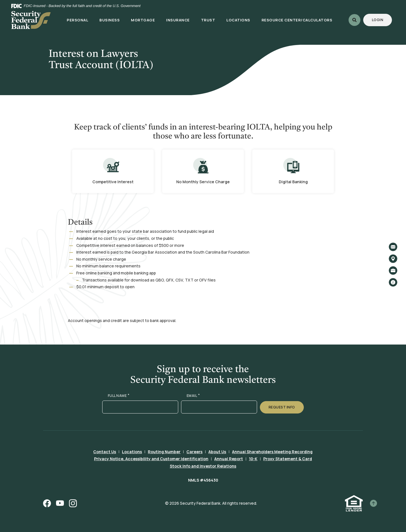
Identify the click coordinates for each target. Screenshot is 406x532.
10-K (253, 459)
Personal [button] (77, 20)
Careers (194, 452)
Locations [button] (238, 20)
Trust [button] (208, 20)
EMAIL (193, 396)
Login (382, 20)
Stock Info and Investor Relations (203, 466)
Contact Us (105, 452)
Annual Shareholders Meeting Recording (272, 452)
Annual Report (229, 459)
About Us (217, 452)
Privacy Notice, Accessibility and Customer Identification (151, 459)
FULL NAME (119, 396)
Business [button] (110, 20)
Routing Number (164, 452)
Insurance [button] (178, 20)
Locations (132, 452)
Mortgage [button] (143, 20)
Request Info (282, 407)
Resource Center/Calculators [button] (297, 20)
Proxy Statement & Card (288, 459)
